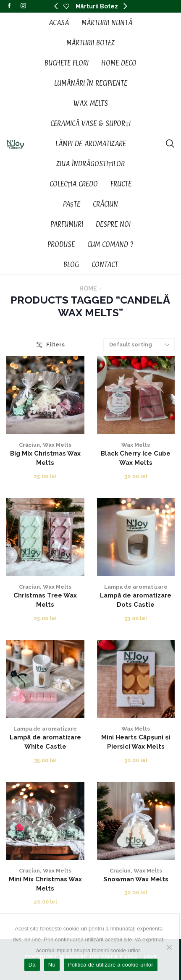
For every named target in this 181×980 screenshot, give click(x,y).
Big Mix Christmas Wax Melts (45, 458)
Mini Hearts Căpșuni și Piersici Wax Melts (136, 742)
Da (32, 965)
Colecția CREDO (74, 184)
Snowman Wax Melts (136, 879)
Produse (61, 244)
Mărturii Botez (97, 6)
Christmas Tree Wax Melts (45, 600)
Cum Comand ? (110, 244)
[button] (56, 6)
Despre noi (113, 224)
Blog (71, 265)
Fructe (121, 184)
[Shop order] (139, 345)
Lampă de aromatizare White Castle (45, 742)
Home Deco (119, 63)
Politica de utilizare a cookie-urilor (111, 965)
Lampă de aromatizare (136, 587)
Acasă (59, 23)
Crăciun (105, 204)
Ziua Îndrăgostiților (90, 164)
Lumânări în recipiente (91, 83)
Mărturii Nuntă (107, 23)
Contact (105, 265)
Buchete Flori (67, 63)
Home (88, 288)
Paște (72, 204)
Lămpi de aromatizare (91, 144)
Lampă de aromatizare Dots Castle (136, 600)
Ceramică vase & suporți (90, 123)
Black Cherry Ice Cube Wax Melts (136, 458)
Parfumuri (67, 224)
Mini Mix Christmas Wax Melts (45, 884)
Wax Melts (91, 103)
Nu (52, 965)
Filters (51, 345)
